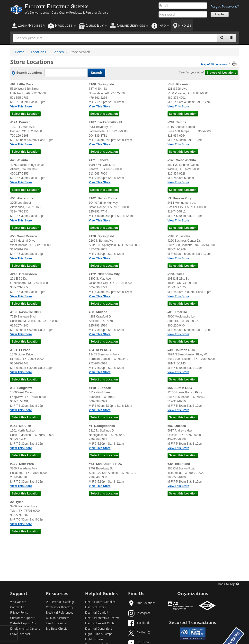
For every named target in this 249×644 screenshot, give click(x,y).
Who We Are (18, 602)
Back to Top (228, 584)
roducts (65, 26)
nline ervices (133, 26)
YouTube (138, 643)
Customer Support (22, 618)
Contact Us (17, 608)
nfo (164, 26)
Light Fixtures (94, 640)
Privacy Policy (19, 613)
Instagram (139, 613)
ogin (31, 26)
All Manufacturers (58, 618)
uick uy (96, 26)
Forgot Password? (225, 6)
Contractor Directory (60, 608)
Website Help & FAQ (23, 624)
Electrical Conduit (97, 613)
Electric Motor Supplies (100, 602)
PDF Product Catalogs (60, 602)
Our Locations (142, 603)
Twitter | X (139, 633)
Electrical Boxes (95, 608)
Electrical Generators (99, 629)
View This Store (21, 106)
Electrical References (60, 613)
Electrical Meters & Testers (102, 618)
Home (20, 52)
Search (58, 52)
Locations (39, 52)
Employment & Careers (25, 629)
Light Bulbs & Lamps (99, 634)
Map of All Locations (214, 64)
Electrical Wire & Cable (100, 624)
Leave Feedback (20, 634)
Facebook (139, 623)
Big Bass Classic (57, 629)
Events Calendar (57, 624)
